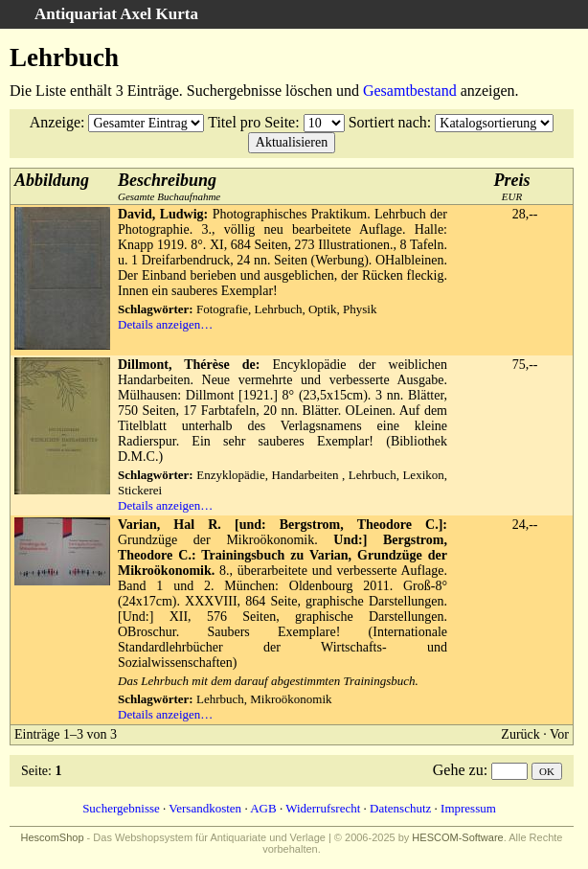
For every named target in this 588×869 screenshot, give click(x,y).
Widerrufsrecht (323, 808)
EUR (512, 186)
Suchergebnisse (121, 808)
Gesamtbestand (410, 91)
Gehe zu (458, 770)
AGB (263, 808)
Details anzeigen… (165, 324)
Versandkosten (205, 808)
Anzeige (55, 122)
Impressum (468, 808)
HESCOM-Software (457, 837)
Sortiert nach (388, 122)
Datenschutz (400, 808)
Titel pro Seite (251, 122)
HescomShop (53, 837)
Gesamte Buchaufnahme (169, 186)
